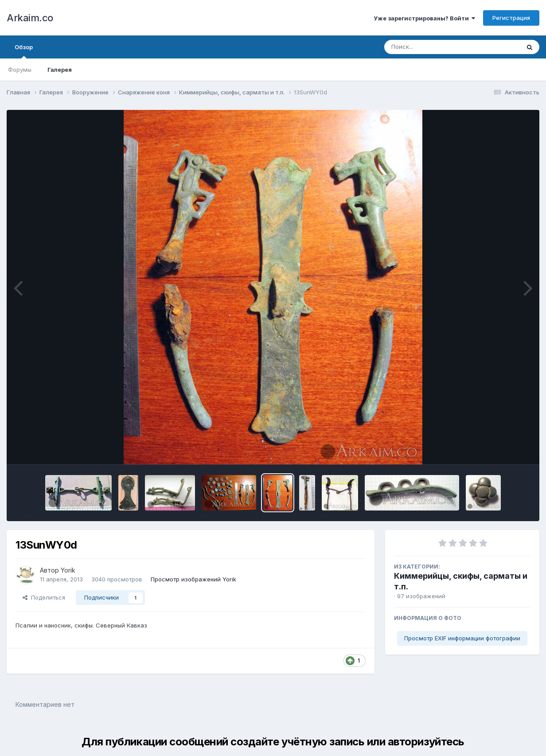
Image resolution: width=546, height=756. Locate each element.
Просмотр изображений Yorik (193, 579)
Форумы (20, 70)
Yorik (68, 570)
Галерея (60, 70)
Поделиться (44, 597)
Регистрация (511, 18)
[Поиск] (435, 47)
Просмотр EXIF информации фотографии (462, 638)
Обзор (24, 51)
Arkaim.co (30, 18)
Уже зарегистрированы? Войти (424, 18)
